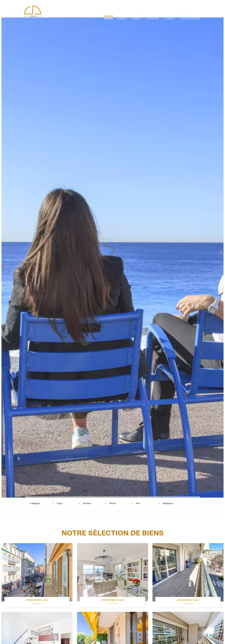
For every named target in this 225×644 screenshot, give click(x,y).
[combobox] (42, 503)
